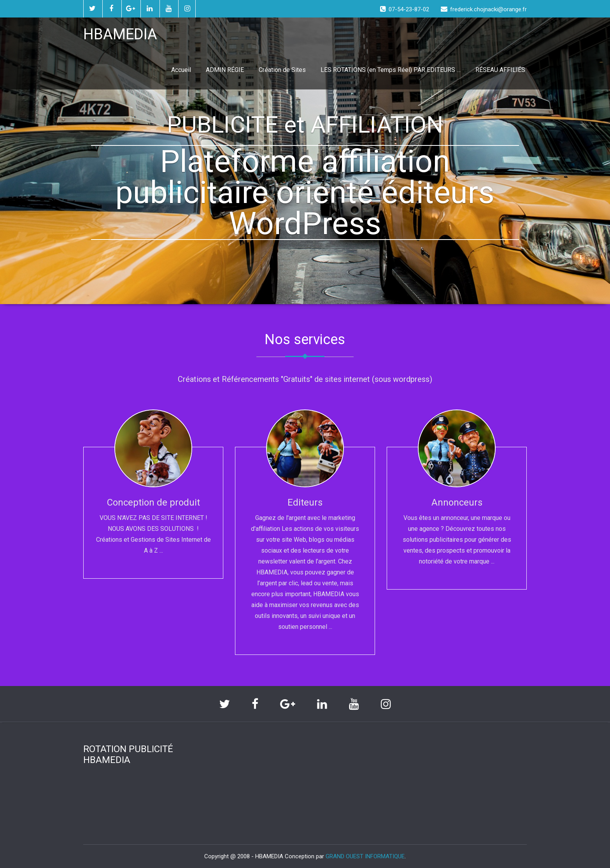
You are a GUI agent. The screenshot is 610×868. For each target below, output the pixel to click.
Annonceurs (457, 502)
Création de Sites (282, 70)
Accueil (181, 70)
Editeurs (305, 502)
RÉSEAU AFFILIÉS (500, 70)
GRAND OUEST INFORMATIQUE (365, 856)
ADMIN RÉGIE (225, 70)
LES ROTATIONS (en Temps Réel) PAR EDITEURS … (391, 70)
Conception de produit (153, 502)
